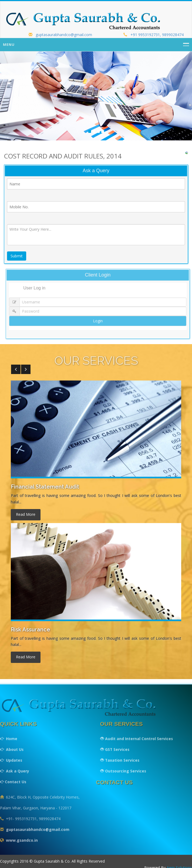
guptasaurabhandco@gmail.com (60, 35)
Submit (17, 256)
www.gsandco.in (22, 843)
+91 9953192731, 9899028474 (154, 35)
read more (26, 515)
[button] (16, 370)
